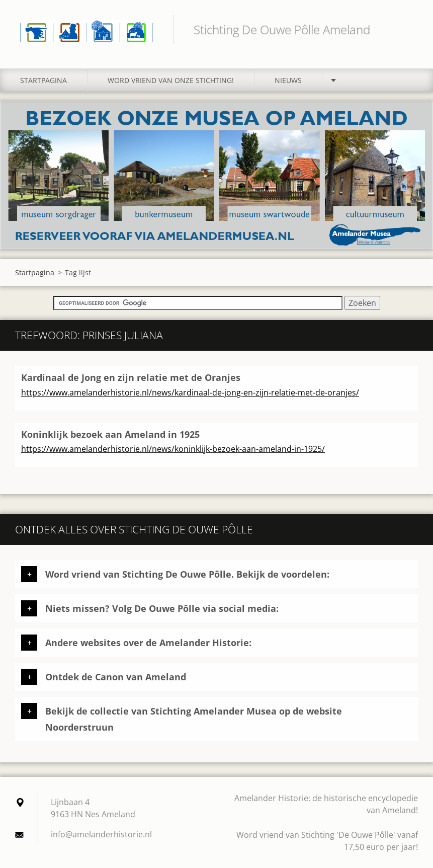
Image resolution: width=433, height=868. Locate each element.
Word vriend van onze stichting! (171, 80)
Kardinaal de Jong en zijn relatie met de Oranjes (131, 377)
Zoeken (407, 29)
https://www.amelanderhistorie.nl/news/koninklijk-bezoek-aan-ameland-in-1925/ (173, 449)
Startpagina (44, 80)
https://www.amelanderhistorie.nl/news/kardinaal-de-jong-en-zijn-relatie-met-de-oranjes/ (190, 392)
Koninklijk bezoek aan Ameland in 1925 (110, 434)
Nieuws (288, 80)
